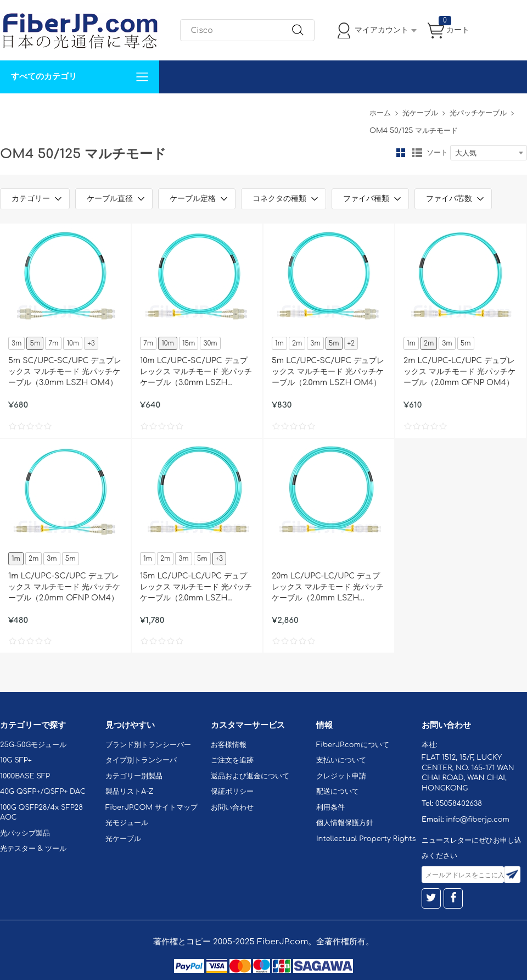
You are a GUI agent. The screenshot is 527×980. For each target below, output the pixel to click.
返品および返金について (250, 776)
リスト (417, 153)
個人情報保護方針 (345, 823)
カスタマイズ (66, 110)
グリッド (401, 153)
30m (210, 343)
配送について (338, 792)
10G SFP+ (16, 760)
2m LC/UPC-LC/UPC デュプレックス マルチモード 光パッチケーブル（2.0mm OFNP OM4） (459, 372)
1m (279, 343)
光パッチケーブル (478, 113)
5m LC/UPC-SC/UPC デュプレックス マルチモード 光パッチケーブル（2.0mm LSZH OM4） (328, 372)
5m (35, 343)
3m (16, 343)
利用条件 (330, 808)
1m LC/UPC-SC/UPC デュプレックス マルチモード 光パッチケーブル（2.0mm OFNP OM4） (64, 587)
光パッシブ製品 (25, 833)
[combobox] (489, 153)
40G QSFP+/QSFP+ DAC (43, 792)
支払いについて (341, 760)
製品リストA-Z (130, 792)
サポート (117, 110)
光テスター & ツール (33, 849)
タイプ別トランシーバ (141, 760)
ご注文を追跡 (232, 760)
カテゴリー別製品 (134, 776)
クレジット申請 (341, 776)
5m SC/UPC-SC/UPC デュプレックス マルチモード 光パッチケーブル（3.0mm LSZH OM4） (65, 372)
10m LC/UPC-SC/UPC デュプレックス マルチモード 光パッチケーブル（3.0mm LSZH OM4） (196, 372)
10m (73, 343)
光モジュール (127, 823)
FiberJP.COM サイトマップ (152, 808)
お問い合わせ (169, 110)
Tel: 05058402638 (330, 110)
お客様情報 (229, 745)
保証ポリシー (232, 792)
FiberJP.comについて (245, 110)
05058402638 (459, 804)
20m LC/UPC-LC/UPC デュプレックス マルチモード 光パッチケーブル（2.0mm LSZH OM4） (328, 588)
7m (53, 343)
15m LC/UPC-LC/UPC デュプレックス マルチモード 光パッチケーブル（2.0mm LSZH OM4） (196, 588)
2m (297, 343)
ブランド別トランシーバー (148, 745)
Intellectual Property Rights (366, 839)
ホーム (380, 113)
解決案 (18, 110)
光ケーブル (420, 113)
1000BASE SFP (25, 776)
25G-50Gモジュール (33, 745)
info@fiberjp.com (478, 820)
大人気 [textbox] (466, 153)
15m (189, 343)
